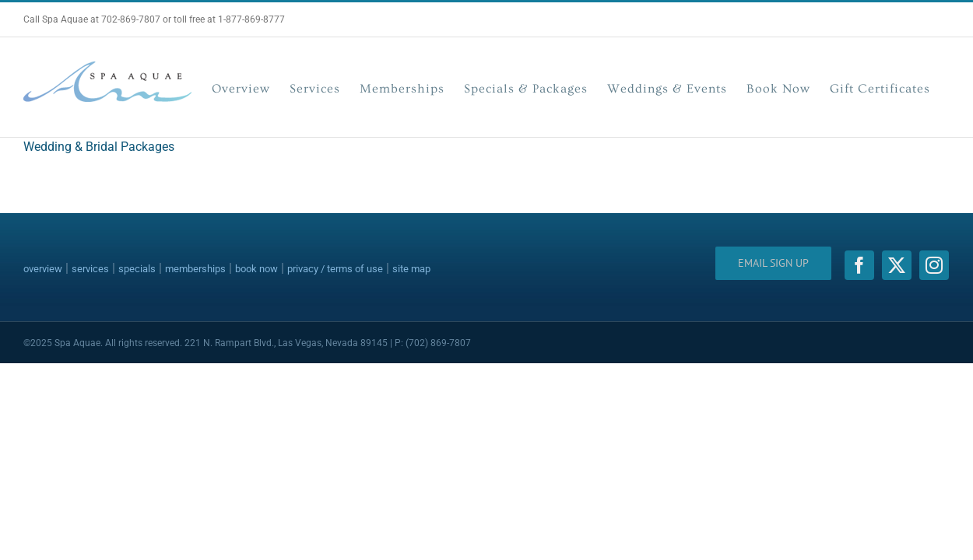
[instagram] (934, 265)
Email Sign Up (773, 263)
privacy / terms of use (335, 269)
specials (137, 269)
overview (43, 269)
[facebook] (859, 265)
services (90, 269)
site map (411, 269)
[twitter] (897, 265)
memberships (195, 269)
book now (256, 269)
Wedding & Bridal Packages (99, 147)
